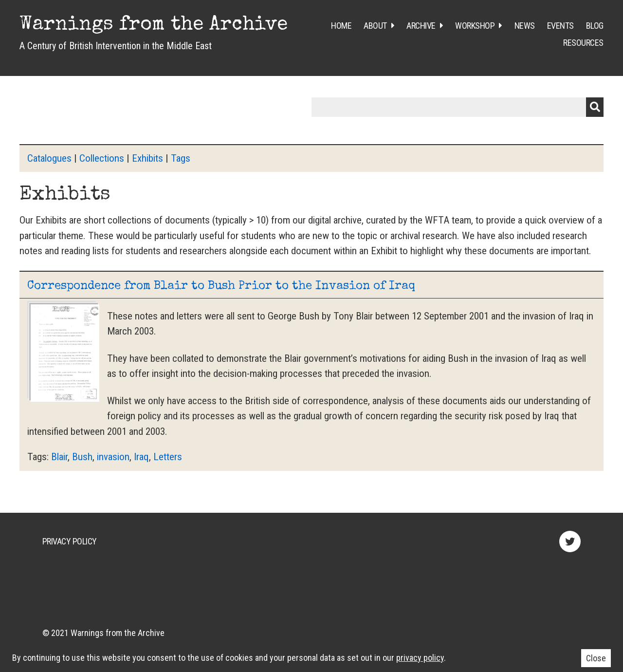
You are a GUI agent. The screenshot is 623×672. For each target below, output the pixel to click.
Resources (583, 43)
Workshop (475, 26)
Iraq (141, 457)
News (525, 26)
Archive (421, 26)
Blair (59, 457)
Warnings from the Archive (154, 25)
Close (596, 658)
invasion (113, 457)
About (375, 26)
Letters (168, 457)
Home (341, 26)
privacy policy (420, 658)
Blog (595, 26)
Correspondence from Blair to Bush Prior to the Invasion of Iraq (221, 286)
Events (560, 26)
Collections (102, 158)
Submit (595, 107)
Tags (181, 158)
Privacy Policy (70, 541)
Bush (82, 457)
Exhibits (147, 158)
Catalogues (49, 158)
